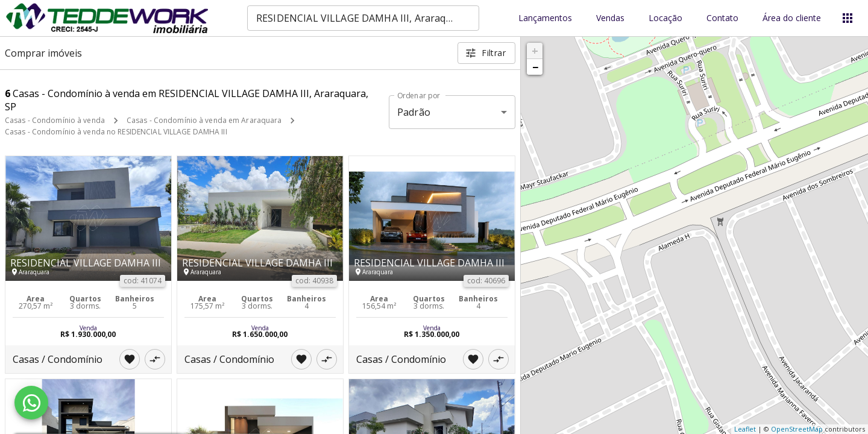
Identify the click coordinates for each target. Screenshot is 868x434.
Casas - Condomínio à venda (55, 120)
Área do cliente (792, 18)
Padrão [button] (414, 112)
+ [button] (535, 51)
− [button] (535, 67)
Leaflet (745, 429)
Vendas (610, 18)
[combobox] (363, 18)
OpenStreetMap (797, 429)
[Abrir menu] (848, 18)
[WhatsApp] (31, 403)
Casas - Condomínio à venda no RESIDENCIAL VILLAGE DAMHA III (116, 132)
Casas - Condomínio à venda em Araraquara (204, 120)
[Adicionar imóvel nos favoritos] (130, 359)
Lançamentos (545, 18)
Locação (665, 18)
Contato (722, 18)
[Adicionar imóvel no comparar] (155, 359)
